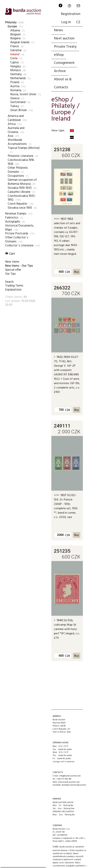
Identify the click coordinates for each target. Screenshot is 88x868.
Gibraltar (16, 50)
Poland (15, 82)
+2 (76, 209)
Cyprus (15, 62)
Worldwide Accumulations (17, 142)
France (15, 46)
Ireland (15, 54)
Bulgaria (15, 38)
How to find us (59, 732)
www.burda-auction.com (69, 782)
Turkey (15, 106)
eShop (59, 55)
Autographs (13, 222)
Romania (16, 90)
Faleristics (12, 218)
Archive (60, 71)
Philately (11, 23)
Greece (15, 98)
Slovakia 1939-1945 (20, 188)
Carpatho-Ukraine (19, 192)
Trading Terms (14, 286)
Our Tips (10, 274)
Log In (66, 22)
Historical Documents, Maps (20, 228)
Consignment (64, 63)
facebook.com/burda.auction (74, 785)
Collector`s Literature (19, 246)
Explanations (13, 290)
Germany (16, 74)
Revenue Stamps (16, 214)
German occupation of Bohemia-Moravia (22, 182)
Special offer (13, 270)
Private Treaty (65, 47)
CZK (67, 272)
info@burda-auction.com (70, 776)
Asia (10, 136)
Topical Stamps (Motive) (24, 148)
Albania (15, 31)
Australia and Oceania (16, 130)
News (58, 30)
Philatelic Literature (21, 156)
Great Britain (19, 110)
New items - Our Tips (19, 266)
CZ (78, 22)
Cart (10, 254)
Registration (71, 14)
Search (9, 282)
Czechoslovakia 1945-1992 (22, 198)
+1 (76, 347)
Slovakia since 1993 (20, 208)
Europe (12, 27)
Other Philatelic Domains (18, 170)
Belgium (15, 35)
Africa (12, 124)
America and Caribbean (16, 118)
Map (69, 732)
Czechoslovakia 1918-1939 (21, 162)
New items (12, 262)
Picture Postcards (17, 234)
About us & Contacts (63, 83)
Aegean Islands (20, 42)
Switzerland (18, 102)
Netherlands (18, 78)
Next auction (64, 38)
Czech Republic (18, 204)
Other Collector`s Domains (17, 240)
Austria (15, 86)
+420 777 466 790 (64, 779)
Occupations (16, 176)
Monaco (16, 70)
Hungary (15, 66)
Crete (14, 58)
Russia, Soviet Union (23, 94)
